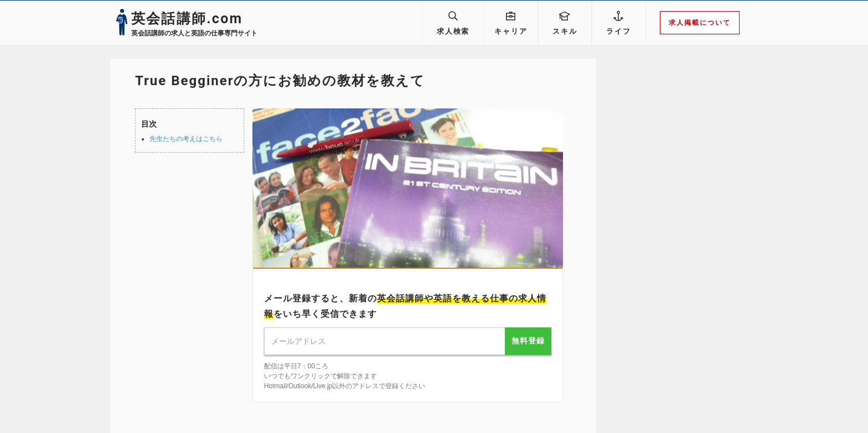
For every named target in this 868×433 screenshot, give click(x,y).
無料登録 (528, 341)
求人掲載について (704, 23)
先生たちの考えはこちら (186, 139)
